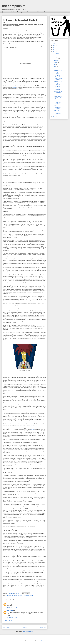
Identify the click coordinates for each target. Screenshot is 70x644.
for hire (45, 12)
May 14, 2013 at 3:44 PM (13, 607)
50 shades (9, 595)
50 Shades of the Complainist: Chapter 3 (58, 93)
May (55, 69)
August (56, 62)
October (56, 58)
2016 (54, 45)
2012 (54, 117)
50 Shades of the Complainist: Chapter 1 (58, 107)
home (6, 12)
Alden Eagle (10, 610)
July (55, 65)
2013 (54, 52)
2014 (54, 50)
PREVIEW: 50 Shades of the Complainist (58, 112)
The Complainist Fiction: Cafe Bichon (58, 98)
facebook (14, 87)
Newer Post (7, 627)
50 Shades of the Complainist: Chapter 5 (58, 72)
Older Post (43, 627)
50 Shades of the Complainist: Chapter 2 (58, 102)
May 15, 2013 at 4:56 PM (13, 617)
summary (31, 595)
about (12, 12)
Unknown (9, 602)
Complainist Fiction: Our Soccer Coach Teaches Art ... (58, 78)
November (57, 56)
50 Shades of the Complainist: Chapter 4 (58, 83)
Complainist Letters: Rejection (57, 88)
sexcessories (26, 595)
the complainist (14, 6)
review (21, 595)
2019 (54, 43)
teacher (32, 429)
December (57, 54)
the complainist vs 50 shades (25, 12)
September (57, 60)
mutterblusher (16, 595)
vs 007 (37, 12)
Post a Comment (9, 620)
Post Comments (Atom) (28, 631)
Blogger (43, 641)
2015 (54, 47)
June (55, 67)
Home (25, 627)
